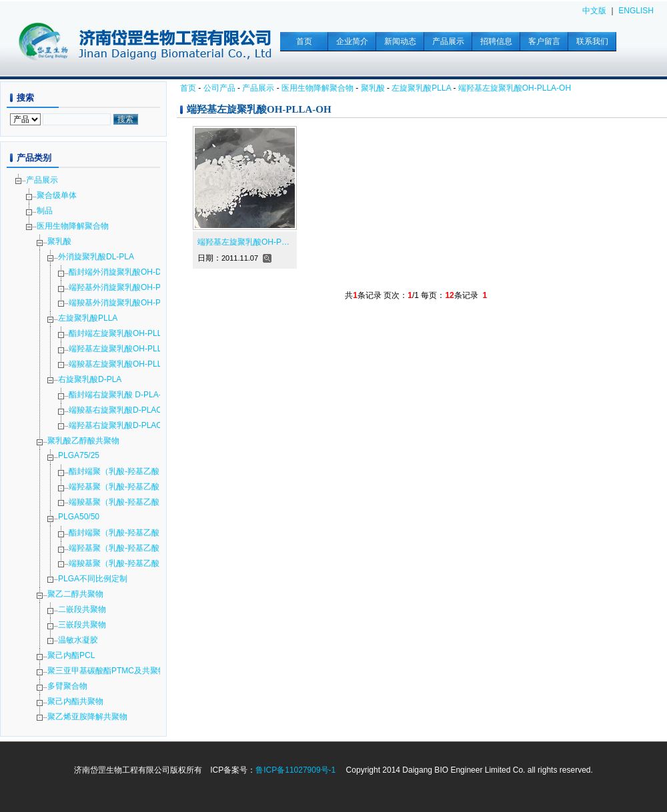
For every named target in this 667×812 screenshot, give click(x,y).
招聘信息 (496, 41)
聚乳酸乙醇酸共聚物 (83, 441)
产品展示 (448, 41)
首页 (304, 41)
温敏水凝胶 (78, 640)
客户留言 (544, 41)
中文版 (594, 11)
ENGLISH (636, 11)
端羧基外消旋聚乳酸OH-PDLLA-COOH (138, 303)
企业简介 (352, 41)
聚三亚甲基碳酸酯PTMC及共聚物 (107, 671)
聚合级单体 (57, 195)
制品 (45, 211)
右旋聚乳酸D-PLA (90, 379)
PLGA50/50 (79, 517)
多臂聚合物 (67, 686)
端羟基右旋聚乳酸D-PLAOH (118, 425)
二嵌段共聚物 (82, 609)
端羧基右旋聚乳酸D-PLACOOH (124, 410)
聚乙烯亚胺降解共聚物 (87, 717)
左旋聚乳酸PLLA (421, 88)
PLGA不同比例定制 (93, 579)
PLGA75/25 (79, 455)
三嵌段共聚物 (82, 625)
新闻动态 (400, 41)
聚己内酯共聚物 (75, 701)
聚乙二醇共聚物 (75, 594)
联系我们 (592, 41)
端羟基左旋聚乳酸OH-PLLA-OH (515, 88)
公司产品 (219, 88)
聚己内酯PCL (71, 655)
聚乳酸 (373, 88)
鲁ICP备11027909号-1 (295, 770)
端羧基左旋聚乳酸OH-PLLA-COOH (131, 364)
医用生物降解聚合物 (317, 88)
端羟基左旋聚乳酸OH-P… (243, 242)
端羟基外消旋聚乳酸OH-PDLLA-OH (132, 287)
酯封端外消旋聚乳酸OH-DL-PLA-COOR (139, 272)
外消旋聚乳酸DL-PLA (96, 257)
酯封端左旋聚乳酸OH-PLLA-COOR (131, 333)
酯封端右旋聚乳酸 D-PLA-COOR (127, 395)
